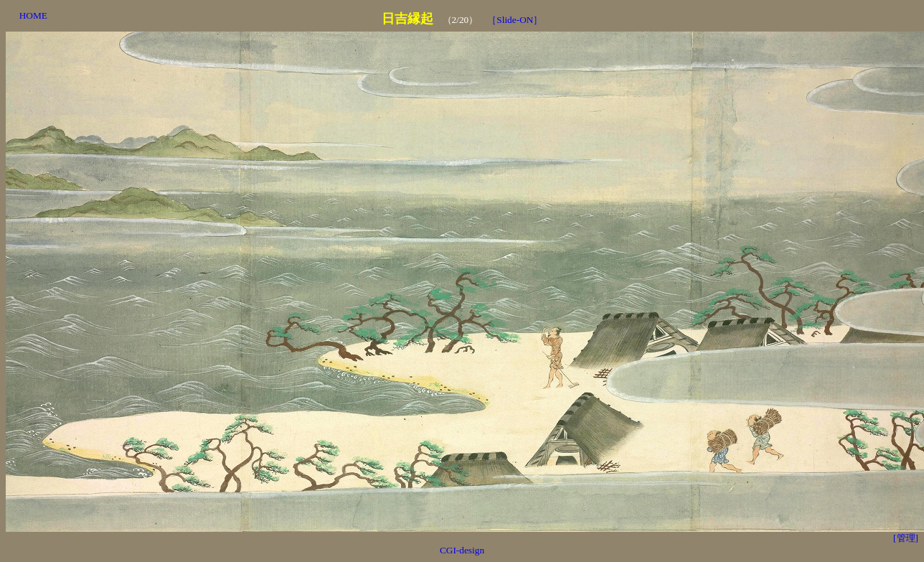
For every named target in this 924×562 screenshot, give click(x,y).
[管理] (906, 538)
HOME (33, 15)
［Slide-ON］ (515, 20)
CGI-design (462, 550)
